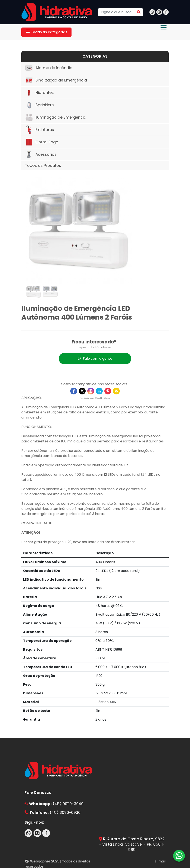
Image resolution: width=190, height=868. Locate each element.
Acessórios (41, 154)
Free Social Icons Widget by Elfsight (95, 398)
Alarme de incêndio (49, 68)
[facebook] (74, 391)
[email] (116, 391)
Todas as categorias (46, 32)
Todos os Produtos (43, 165)
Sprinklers (39, 105)
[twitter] (82, 391)
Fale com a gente (95, 358)
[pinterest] (108, 391)
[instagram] (91, 391)
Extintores (39, 130)
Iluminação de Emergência (56, 117)
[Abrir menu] (164, 27)
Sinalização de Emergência (56, 80)
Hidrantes (39, 93)
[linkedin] (99, 391)
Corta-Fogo (42, 142)
